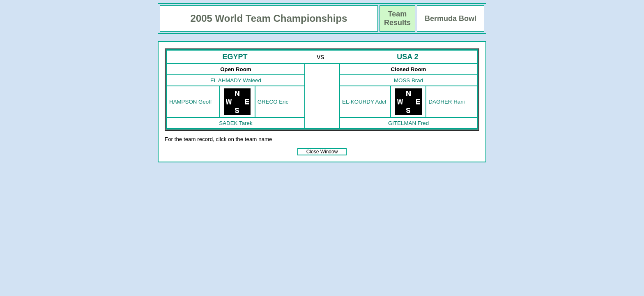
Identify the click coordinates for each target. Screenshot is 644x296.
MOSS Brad (408, 80)
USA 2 (407, 57)
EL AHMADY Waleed (236, 80)
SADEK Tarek (236, 123)
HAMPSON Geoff (190, 102)
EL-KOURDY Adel (364, 102)
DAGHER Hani (446, 102)
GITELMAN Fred (408, 123)
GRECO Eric (273, 102)
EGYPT (235, 57)
